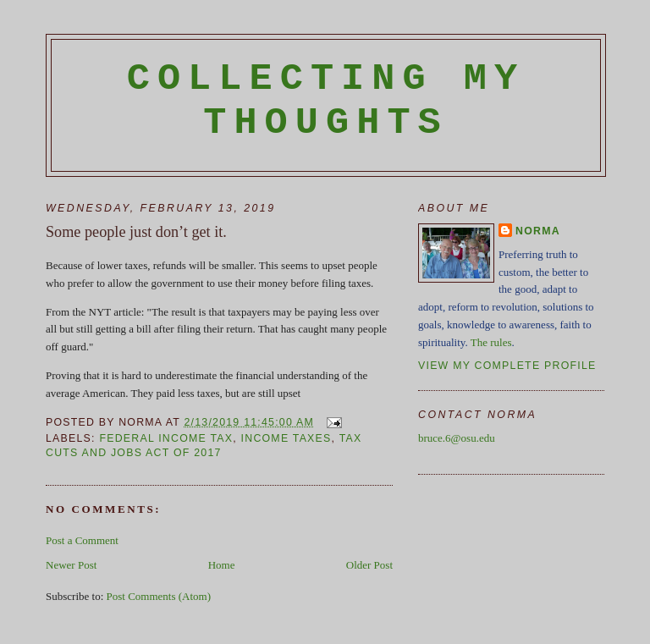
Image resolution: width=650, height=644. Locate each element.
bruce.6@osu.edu (457, 438)
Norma (538, 231)
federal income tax (166, 438)
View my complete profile (507, 366)
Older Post (369, 565)
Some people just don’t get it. (136, 232)
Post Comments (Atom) (159, 596)
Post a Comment (82, 540)
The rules (491, 342)
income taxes (286, 438)
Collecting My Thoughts (326, 101)
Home (222, 565)
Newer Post (71, 565)
